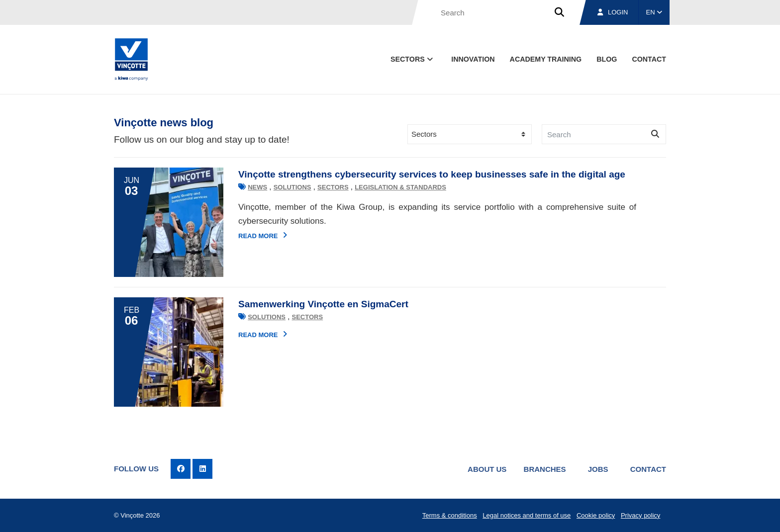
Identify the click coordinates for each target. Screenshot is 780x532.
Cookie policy (596, 515)
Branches (545, 469)
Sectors (333, 187)
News (257, 187)
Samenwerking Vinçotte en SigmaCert (323, 304)
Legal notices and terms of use (527, 515)
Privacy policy (640, 515)
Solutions (292, 187)
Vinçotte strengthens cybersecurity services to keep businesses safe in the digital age (432, 174)
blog (607, 59)
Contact (648, 469)
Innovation (473, 59)
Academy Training (546, 59)
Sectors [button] (413, 59)
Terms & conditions (450, 515)
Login (613, 12)
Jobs (598, 469)
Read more (263, 235)
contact (649, 59)
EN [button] (654, 12)
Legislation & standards (400, 187)
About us (487, 469)
